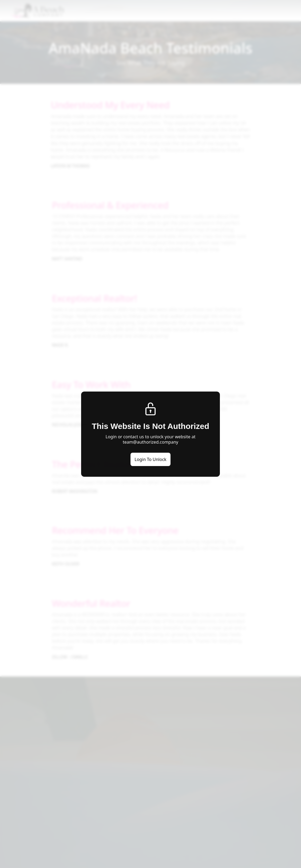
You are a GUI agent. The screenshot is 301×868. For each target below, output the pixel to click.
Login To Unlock (150, 459)
